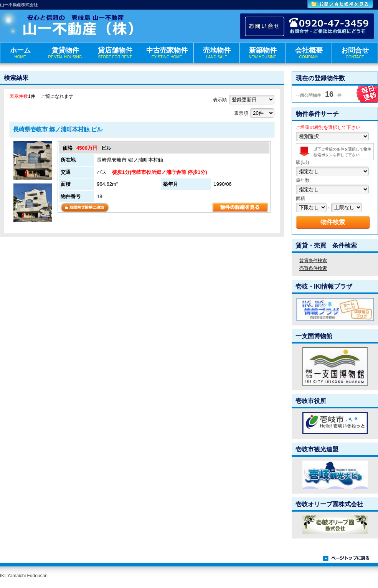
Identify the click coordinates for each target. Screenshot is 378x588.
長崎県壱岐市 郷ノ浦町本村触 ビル (58, 129)
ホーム (20, 53)
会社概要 (309, 53)
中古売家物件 (167, 53)
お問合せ (355, 53)
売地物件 (217, 53)
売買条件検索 (313, 268)
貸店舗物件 (115, 53)
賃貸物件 (65, 53)
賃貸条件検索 (313, 261)
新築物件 (263, 53)
